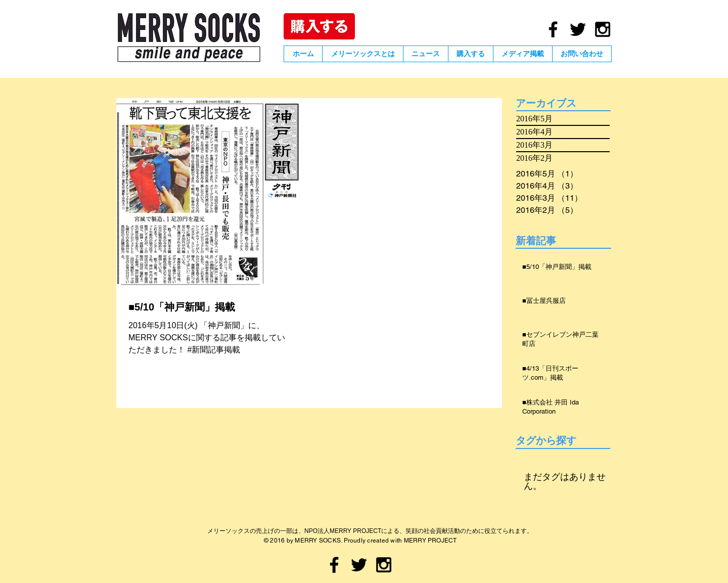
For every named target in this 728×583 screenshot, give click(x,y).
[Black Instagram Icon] (603, 29)
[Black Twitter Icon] (578, 29)
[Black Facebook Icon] (553, 29)
